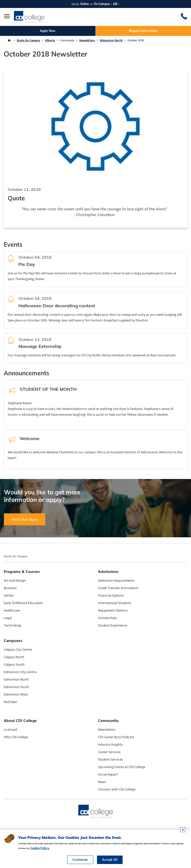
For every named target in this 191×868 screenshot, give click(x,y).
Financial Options (111, 596)
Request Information (143, 31)
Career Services (109, 752)
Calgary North (14, 657)
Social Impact (108, 775)
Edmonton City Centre (20, 672)
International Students (115, 603)
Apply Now (48, 31)
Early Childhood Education (23, 603)
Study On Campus (28, 40)
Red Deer (10, 702)
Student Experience (113, 626)
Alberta (50, 40)
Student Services (110, 760)
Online (85, 4)
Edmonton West (16, 695)
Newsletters (87, 40)
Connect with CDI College (117, 789)
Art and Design (15, 581)
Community (67, 40)
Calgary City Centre (18, 650)
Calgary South (14, 665)
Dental (9, 596)
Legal (8, 618)
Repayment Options (113, 611)
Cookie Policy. (40, 848)
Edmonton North (111, 40)
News (102, 782)
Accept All (110, 860)
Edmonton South (16, 687)
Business (10, 588)
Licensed (10, 730)
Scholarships (107, 618)
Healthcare (12, 611)
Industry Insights (110, 745)
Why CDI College (16, 737)
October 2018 (136, 40)
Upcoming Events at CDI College (122, 767)
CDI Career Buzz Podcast (116, 737)
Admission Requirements (116, 581)
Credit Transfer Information (118, 588)
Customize (80, 860)
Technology (13, 626)
